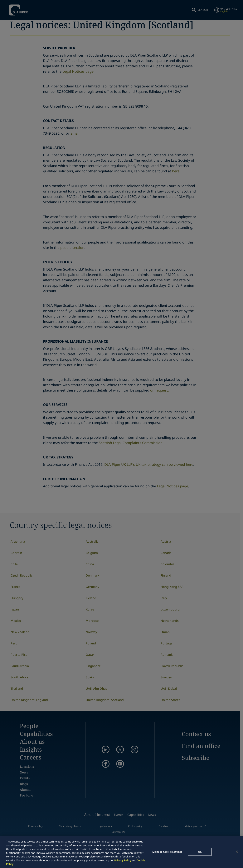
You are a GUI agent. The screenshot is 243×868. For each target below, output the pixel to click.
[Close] (237, 852)
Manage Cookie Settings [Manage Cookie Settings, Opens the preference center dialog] (167, 852)
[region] (121, 852)
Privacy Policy (123, 860)
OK (200, 852)
